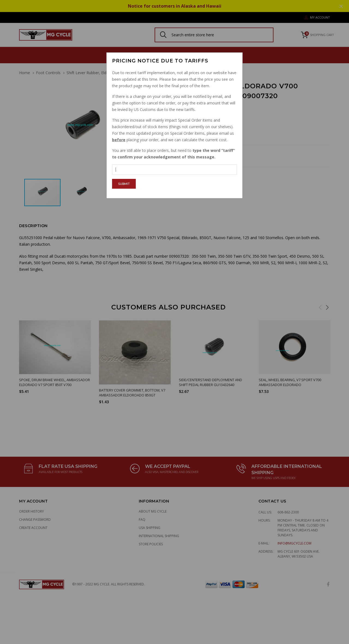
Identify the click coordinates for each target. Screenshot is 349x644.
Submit (124, 184)
